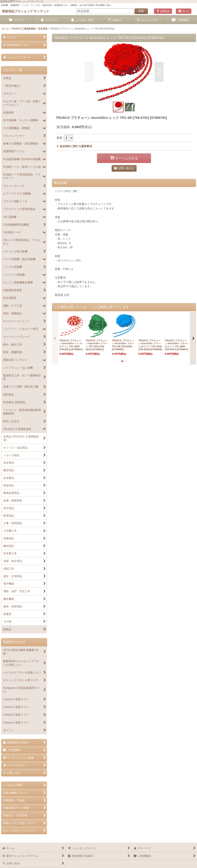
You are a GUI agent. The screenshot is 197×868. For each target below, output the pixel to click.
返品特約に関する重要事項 (74, 146)
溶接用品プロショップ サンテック (25, 11)
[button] (89, 72)
